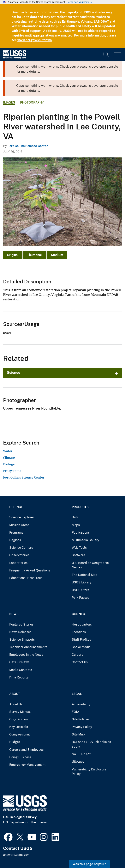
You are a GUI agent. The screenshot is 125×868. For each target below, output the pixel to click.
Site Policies (81, 719)
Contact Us (80, 662)
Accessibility (81, 704)
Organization (18, 719)
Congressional (20, 734)
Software (78, 555)
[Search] (106, 54)
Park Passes (80, 598)
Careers (77, 655)
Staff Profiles (81, 640)
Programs (16, 533)
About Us (16, 704)
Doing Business (20, 757)
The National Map (85, 575)
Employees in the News (26, 655)
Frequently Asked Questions (30, 570)
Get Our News (19, 662)
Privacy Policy (82, 727)
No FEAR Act (81, 754)
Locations (79, 632)
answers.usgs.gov (16, 855)
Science (14, 373)
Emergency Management (27, 765)
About (15, 694)
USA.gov (78, 762)
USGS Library (82, 582)
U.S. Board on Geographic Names (90, 565)
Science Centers (21, 548)
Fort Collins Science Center (28, 146)
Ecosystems (12, 471)
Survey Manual (20, 712)
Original (13, 255)
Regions (15, 540)
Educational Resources (26, 578)
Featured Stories (21, 624)
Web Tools (79, 548)
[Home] (15, 58)
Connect (79, 614)
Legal (77, 694)
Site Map (78, 734)
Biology (9, 464)
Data (75, 517)
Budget (15, 742)
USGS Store (80, 590)
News (14, 614)
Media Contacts (21, 670)
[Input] (85, 54)
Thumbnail (35, 255)
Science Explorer (22, 517)
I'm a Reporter (19, 677)
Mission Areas (19, 525)
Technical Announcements (28, 647)
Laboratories (18, 563)
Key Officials (19, 727)
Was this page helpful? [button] (89, 864)
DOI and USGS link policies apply (91, 744)
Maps (76, 525)
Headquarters (82, 624)
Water (8, 451)
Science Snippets (22, 640)
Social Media (81, 647)
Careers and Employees (26, 750)
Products (80, 507)
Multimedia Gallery (86, 540)
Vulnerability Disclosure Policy (89, 772)
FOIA (75, 712)
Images (9, 102)
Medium (57, 255)
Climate (9, 458)
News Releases (20, 632)
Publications (81, 533)
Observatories (19, 555)
